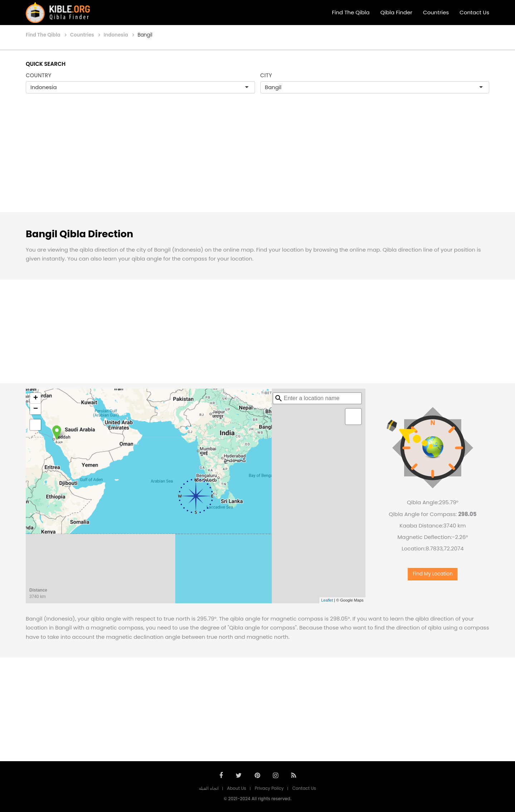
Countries (436, 12)
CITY (266, 75)
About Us (237, 788)
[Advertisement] (257, 160)
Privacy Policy (269, 788)
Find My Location (433, 574)
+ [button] (36, 398)
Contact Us (474, 12)
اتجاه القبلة (209, 788)
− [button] (36, 409)
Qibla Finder (396, 12)
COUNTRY (39, 75)
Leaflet (327, 600)
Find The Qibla (351, 12)
